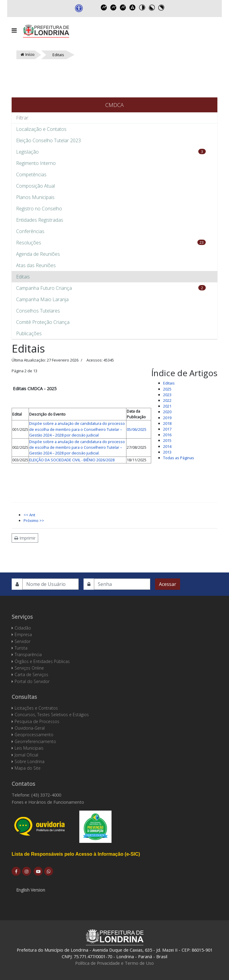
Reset (123, 7)
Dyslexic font (133, 7)
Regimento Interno (36, 163)
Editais (23, 277)
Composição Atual (35, 186)
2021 (167, 406)
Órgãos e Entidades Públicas (42, 661)
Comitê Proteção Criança (43, 322)
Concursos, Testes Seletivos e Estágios (52, 715)
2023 (167, 395)
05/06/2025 (137, 429)
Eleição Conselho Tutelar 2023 (48, 140)
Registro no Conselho (39, 209)
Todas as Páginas (179, 458)
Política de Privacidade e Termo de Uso (114, 963)
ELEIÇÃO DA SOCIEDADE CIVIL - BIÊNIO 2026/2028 (72, 460)
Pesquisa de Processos (37, 721)
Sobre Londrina (30, 761)
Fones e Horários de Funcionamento (48, 802)
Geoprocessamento (34, 735)
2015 (167, 440)
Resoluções (29, 243)
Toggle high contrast (142, 7)
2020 (167, 412)
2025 (167, 389)
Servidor (23, 641)
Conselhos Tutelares (38, 311)
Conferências (30, 231)
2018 (167, 423)
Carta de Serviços (31, 674)
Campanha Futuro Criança (44, 288)
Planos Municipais (35, 197)
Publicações (29, 333)
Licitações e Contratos (36, 708)
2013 (167, 452)
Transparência (28, 654)
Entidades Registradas (40, 220)
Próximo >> (34, 520)
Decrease (114, 7)
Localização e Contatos (41, 129)
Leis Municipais (29, 748)
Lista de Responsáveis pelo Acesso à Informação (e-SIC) (76, 854)
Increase (104, 7)
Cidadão (23, 628)
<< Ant (29, 515)
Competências (31, 174)
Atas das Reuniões (36, 265)
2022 (167, 400)
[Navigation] (14, 30)
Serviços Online (29, 668)
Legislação (27, 152)
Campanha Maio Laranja (42, 299)
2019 (167, 418)
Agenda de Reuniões (38, 254)
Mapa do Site (28, 768)
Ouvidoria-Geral (30, 728)
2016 (167, 435)
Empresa (23, 634)
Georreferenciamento (35, 741)
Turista (21, 648)
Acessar (168, 584)
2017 (167, 429)
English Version (31, 890)
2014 (167, 446)
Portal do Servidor (32, 681)
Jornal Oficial (26, 755)
